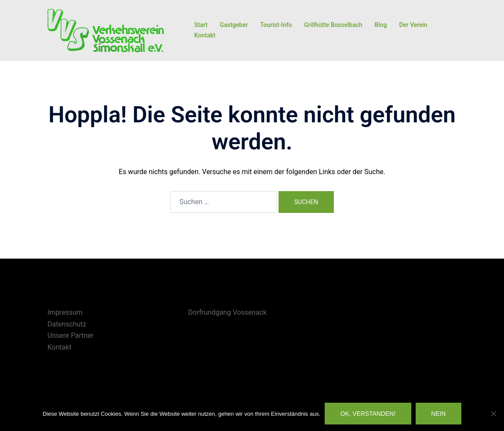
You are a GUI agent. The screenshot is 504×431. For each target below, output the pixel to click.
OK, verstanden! (368, 414)
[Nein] (493, 414)
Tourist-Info (276, 25)
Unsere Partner (71, 335)
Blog (381, 25)
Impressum (65, 312)
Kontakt (205, 35)
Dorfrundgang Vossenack (227, 312)
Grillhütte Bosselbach (333, 25)
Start (201, 25)
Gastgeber (234, 25)
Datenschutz (67, 324)
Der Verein (413, 25)
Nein (438, 414)
